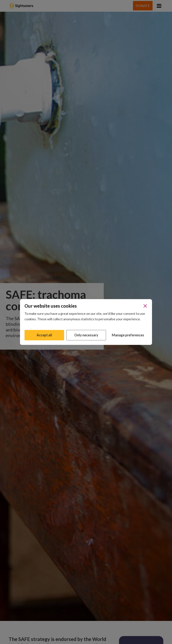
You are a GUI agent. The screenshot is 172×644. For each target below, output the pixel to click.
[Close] (145, 306)
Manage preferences (128, 335)
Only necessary (86, 335)
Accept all (44, 335)
